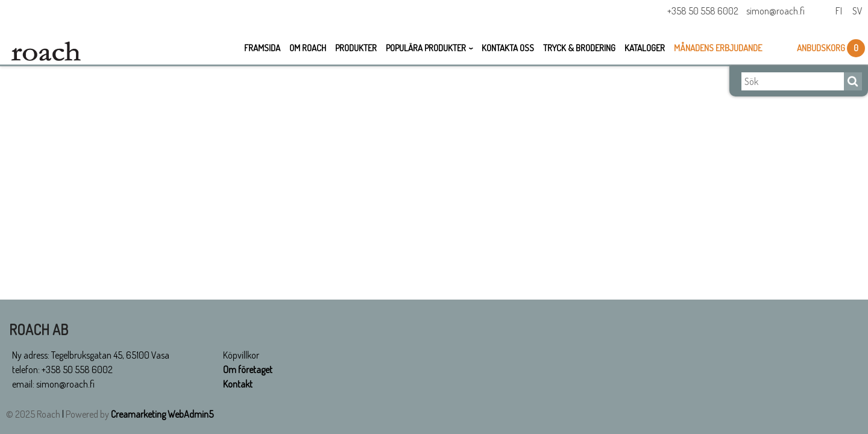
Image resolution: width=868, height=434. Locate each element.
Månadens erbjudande (718, 48)
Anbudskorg (822, 48)
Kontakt (238, 384)
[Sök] (793, 81)
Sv (857, 11)
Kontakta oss (508, 48)
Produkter (356, 48)
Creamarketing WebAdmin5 (162, 414)
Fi (839, 11)
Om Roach (308, 48)
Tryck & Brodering (579, 48)
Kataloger (645, 48)
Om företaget (248, 370)
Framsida (262, 48)
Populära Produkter (426, 48)
